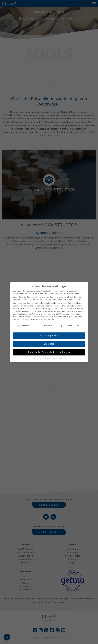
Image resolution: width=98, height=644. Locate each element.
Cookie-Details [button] (37, 357)
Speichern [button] (49, 343)
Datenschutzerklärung (42, 316)
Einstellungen (24, 318)
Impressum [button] (62, 357)
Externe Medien (70, 325)
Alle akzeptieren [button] (49, 335)
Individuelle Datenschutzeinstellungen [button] (49, 351)
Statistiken (45, 325)
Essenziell (23, 325)
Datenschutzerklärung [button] (50, 357)
